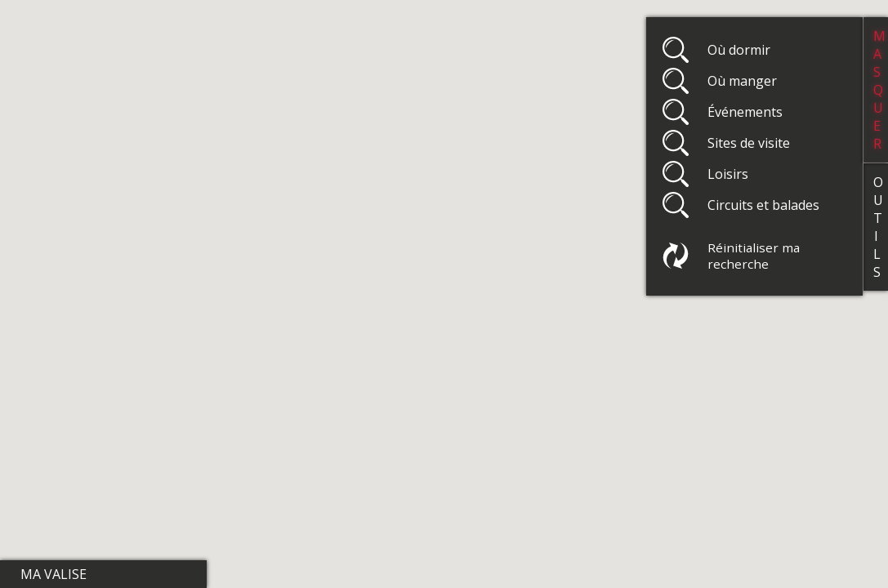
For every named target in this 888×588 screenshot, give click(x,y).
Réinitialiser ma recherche (754, 256)
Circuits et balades (763, 205)
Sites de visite (749, 143)
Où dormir (739, 50)
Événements (745, 112)
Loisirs (728, 174)
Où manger (742, 81)
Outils (878, 227)
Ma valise (54, 574)
